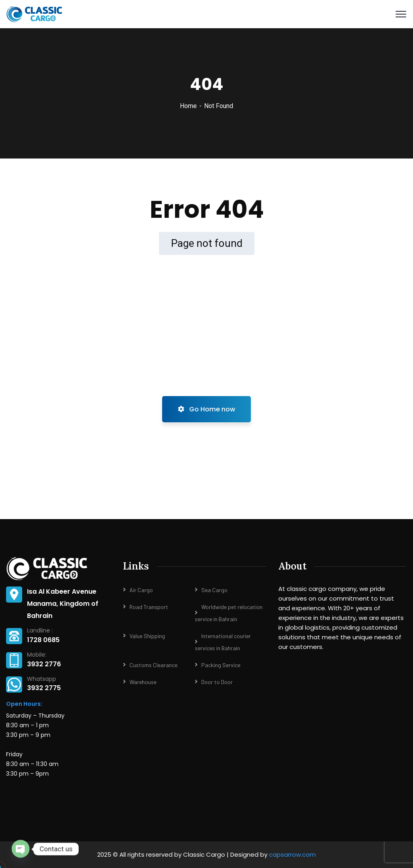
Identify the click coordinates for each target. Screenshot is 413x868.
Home (188, 106)
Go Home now (206, 409)
